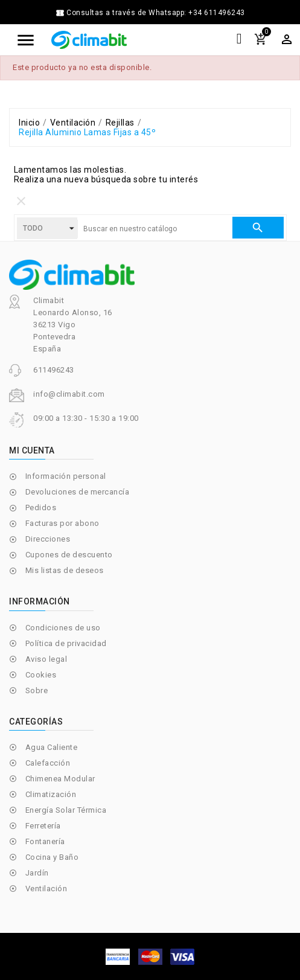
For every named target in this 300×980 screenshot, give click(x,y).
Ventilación (46, 889)
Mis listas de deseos (65, 570)
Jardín (37, 873)
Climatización (51, 794)
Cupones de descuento (69, 555)
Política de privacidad (66, 643)
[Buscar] (155, 229)
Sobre (37, 690)
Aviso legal (46, 659)
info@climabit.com (69, 394)
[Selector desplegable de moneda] (287, 39)
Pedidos (41, 508)
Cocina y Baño (52, 857)
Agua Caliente (52, 747)
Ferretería (43, 826)
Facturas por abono (62, 523)
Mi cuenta (32, 450)
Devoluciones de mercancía (78, 492)
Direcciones (48, 539)
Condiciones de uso (63, 628)
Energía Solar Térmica (66, 810)
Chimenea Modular (60, 779)
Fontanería (45, 841)
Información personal (66, 476)
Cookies (41, 675)
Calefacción (48, 763)
